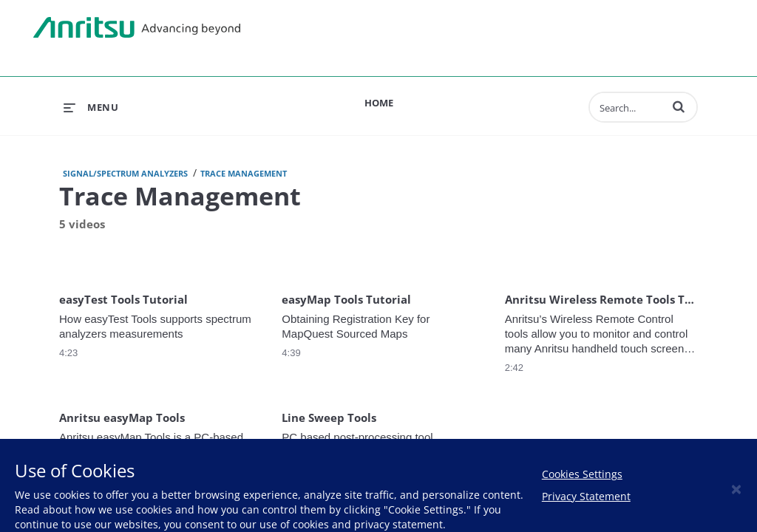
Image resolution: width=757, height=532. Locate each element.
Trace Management (244, 173)
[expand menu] (91, 107)
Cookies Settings (582, 474)
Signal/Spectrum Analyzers (125, 173)
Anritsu (137, 28)
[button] (679, 106)
